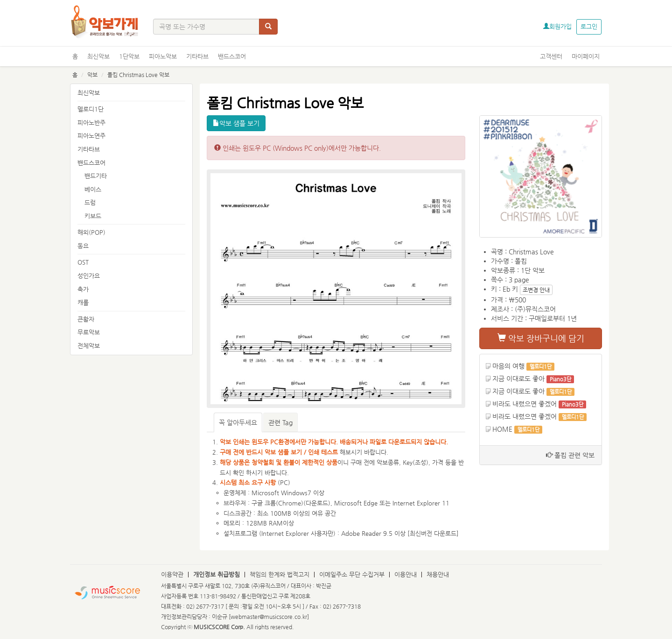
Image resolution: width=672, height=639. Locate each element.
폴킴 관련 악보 (570, 455)
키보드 (93, 216)
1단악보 (129, 56)
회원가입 (557, 26)
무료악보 (89, 332)
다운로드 (317, 503)
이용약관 (172, 574)
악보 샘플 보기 (236, 123)
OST (83, 262)
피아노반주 (91, 123)
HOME (502, 429)
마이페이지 (586, 56)
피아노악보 (163, 56)
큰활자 (86, 319)
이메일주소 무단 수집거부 (352, 574)
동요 (83, 246)
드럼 (90, 202)
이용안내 (406, 574)
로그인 (589, 26)
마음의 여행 (508, 366)
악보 (92, 75)
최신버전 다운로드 (433, 533)
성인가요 (89, 276)
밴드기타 (96, 176)
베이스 (93, 189)
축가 (83, 289)
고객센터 (551, 56)
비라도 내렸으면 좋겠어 (525, 404)
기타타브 (197, 56)
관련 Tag (280, 422)
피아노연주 (91, 136)
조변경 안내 (536, 290)
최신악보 (98, 56)
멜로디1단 (91, 109)
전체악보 (89, 346)
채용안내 (438, 574)
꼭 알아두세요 (238, 422)
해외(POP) (91, 232)
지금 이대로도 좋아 (518, 379)
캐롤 (83, 302)
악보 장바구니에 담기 (541, 338)
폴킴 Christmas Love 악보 (138, 75)
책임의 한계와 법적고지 (280, 574)
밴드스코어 (232, 56)
